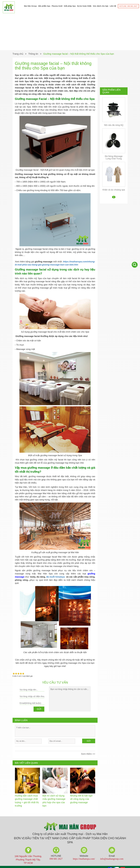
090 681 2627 (56, 860)
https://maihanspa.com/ (84, 860)
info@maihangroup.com (112, 860)
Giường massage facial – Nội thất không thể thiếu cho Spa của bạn (79, 55)
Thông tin (33, 55)
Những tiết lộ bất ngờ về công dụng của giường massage (81, 800)
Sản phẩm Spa (44, 6)
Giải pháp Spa (70, 6)
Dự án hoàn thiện (84, 6)
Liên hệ (113, 6)
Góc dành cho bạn (101, 6)
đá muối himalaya (55, 577)
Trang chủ (18, 55)
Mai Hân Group (30, 6)
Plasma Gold (57, 6)
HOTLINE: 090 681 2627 (128, 6)
